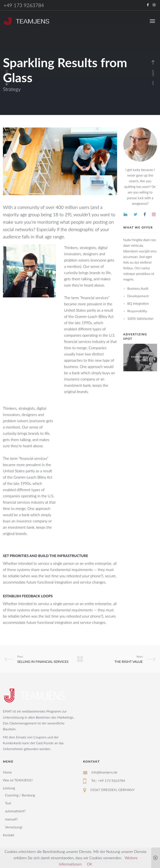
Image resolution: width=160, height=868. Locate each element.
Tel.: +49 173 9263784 (108, 780)
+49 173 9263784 (24, 5)
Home (7, 772)
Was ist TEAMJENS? (18, 780)
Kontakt (9, 835)
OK (90, 864)
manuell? (11, 819)
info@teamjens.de (104, 772)
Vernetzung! (14, 827)
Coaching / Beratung (20, 795)
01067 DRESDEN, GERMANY (112, 790)
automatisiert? (15, 811)
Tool (8, 803)
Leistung (9, 788)
